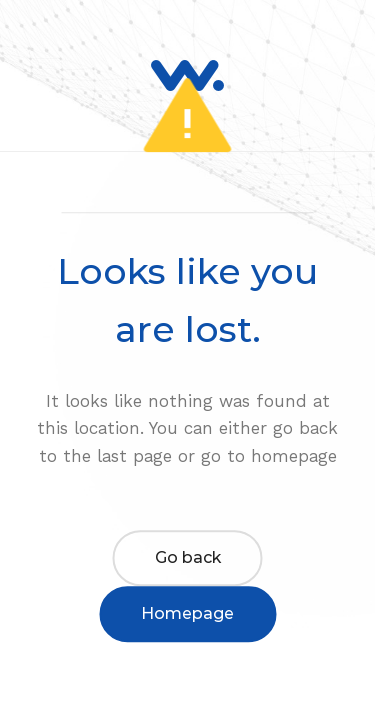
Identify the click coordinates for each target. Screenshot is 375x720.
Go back (188, 557)
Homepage (187, 613)
